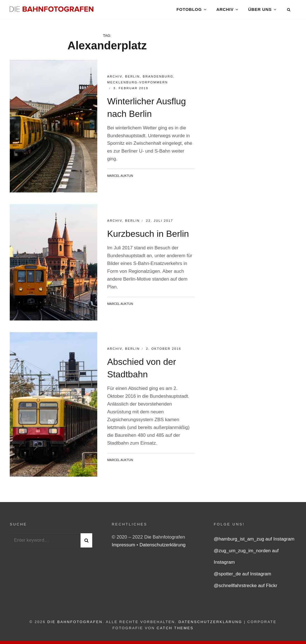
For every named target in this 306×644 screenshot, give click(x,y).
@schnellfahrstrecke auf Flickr (246, 589)
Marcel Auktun (120, 180)
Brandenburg (158, 80)
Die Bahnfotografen (75, 626)
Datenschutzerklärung (162, 549)
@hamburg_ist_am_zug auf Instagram (254, 543)
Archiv (225, 11)
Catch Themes (175, 632)
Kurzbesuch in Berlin (148, 238)
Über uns (260, 11)
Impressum (124, 549)
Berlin (133, 80)
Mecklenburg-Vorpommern (137, 86)
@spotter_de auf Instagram (242, 578)
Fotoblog (189, 11)
